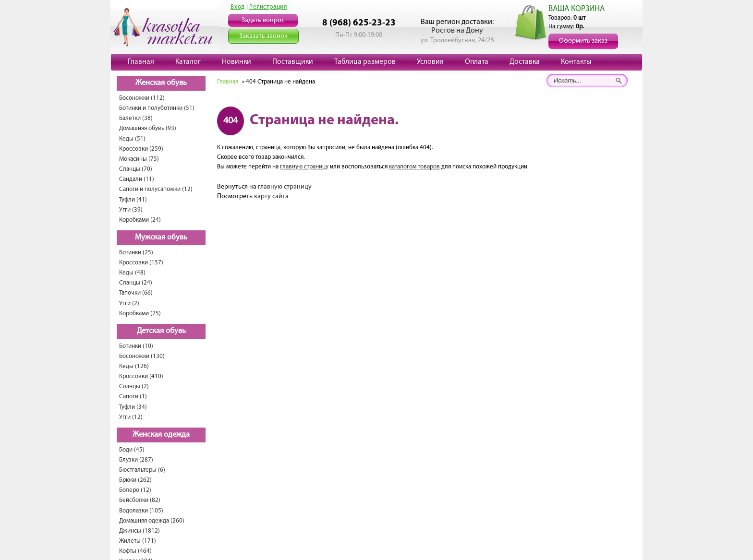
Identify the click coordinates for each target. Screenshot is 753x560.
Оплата (477, 62)
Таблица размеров (365, 62)
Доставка (525, 62)
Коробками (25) (140, 314)
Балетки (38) (136, 118)
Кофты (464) (135, 551)
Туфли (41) (133, 200)
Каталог (188, 62)
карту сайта (271, 197)
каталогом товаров (414, 167)
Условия (430, 62)
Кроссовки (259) (141, 149)
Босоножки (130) (142, 356)
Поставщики (293, 62)
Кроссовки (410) (141, 376)
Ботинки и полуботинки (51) (157, 108)
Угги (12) (131, 417)
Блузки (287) (136, 460)
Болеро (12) (135, 490)
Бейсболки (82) (140, 500)
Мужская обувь (161, 238)
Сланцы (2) (134, 387)
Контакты (576, 62)
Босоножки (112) (142, 98)
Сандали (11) (137, 179)
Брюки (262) (135, 480)
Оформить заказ (583, 41)
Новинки (237, 62)
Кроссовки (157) (141, 263)
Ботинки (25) (136, 253)
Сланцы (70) (136, 169)
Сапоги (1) (133, 397)
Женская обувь (161, 83)
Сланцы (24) (136, 283)
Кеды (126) (134, 366)
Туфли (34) (133, 407)
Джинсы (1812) (140, 531)
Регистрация (268, 7)
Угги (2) (129, 304)
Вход (238, 7)
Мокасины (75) (139, 159)
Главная (141, 62)
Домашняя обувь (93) (148, 128)
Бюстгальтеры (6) (142, 470)
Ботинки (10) (136, 346)
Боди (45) (132, 450)
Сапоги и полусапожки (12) (156, 189)
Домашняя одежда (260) (152, 521)
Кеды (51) (132, 139)
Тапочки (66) (136, 293)
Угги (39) (131, 210)
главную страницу (304, 167)
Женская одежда (161, 435)
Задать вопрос (263, 20)
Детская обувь (161, 331)
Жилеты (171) (138, 541)
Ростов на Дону (457, 31)
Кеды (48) (132, 273)
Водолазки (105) (141, 511)
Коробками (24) (140, 220)
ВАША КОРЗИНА (577, 9)
